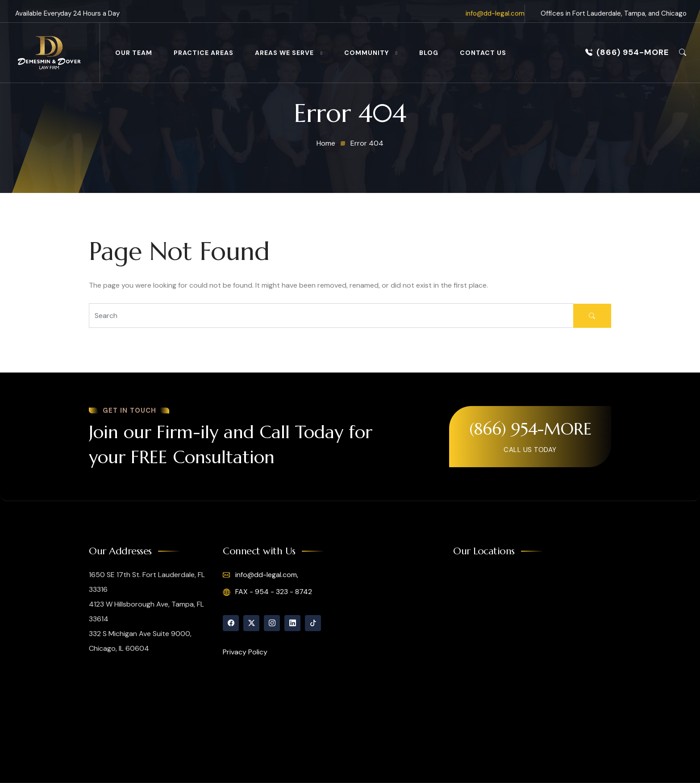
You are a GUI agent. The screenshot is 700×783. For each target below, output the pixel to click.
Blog (429, 53)
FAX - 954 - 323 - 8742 (267, 592)
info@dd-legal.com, (260, 575)
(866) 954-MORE (627, 52)
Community (367, 53)
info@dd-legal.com (495, 13)
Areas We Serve (284, 53)
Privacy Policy (245, 652)
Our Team (134, 53)
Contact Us (483, 53)
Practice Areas (204, 53)
